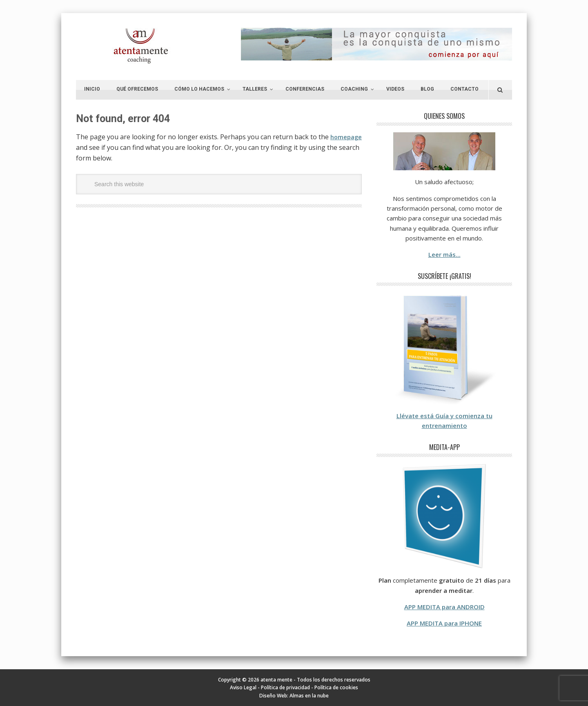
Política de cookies (336, 687)
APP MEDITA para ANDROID (444, 607)
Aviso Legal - (245, 687)
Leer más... (444, 254)
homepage (93, 147)
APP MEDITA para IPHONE (444, 623)
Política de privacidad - (288, 687)
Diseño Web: (274, 696)
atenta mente (141, 46)
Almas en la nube (309, 696)
